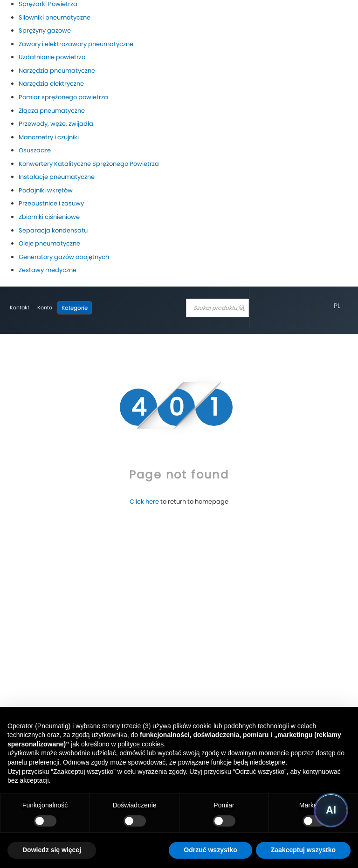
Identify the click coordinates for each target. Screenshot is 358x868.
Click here (144, 502)
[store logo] (137, 308)
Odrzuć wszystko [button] (210, 850)
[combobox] (217, 308)
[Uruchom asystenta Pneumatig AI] (331, 810)
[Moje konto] (45, 308)
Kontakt (20, 308)
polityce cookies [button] (141, 744)
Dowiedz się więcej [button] (52, 850)
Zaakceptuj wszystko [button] (303, 850)
